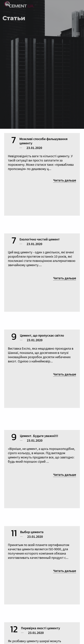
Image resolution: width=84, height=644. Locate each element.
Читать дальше (65, 180)
